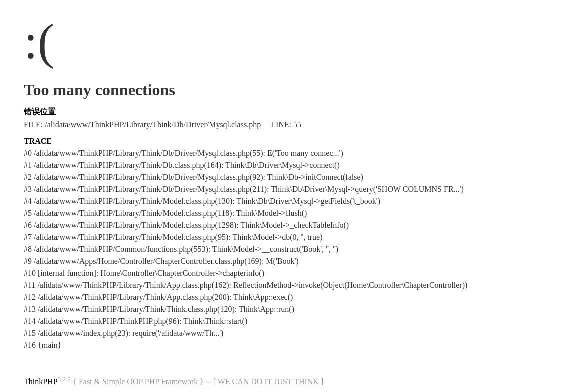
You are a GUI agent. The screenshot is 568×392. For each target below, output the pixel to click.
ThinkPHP (41, 381)
